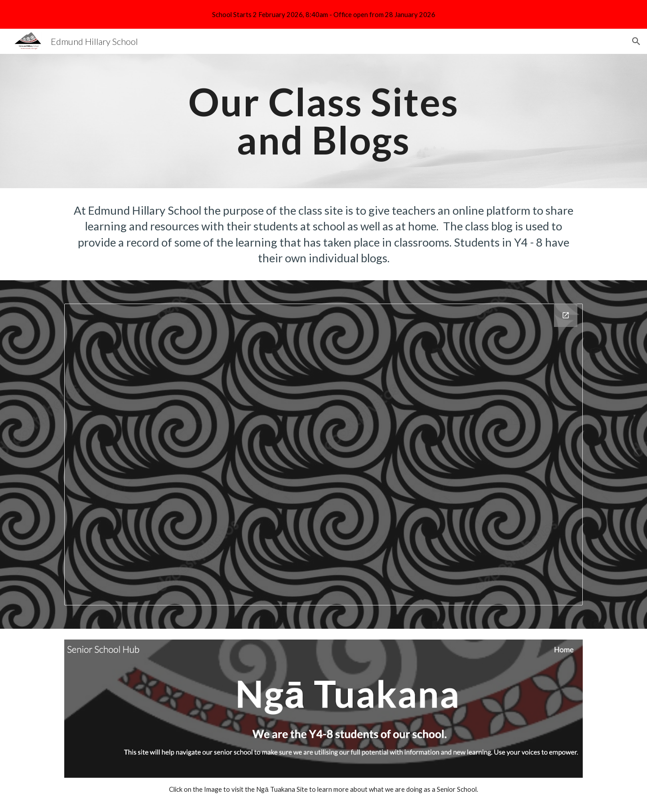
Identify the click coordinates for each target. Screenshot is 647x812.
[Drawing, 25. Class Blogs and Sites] (323, 455)
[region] (323, 14)
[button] (636, 41)
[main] (323, 121)
